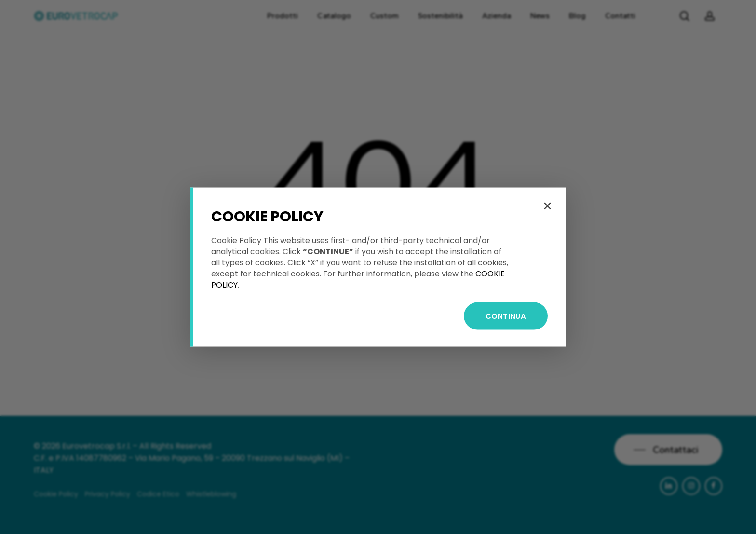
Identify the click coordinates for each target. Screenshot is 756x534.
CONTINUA (506, 316)
